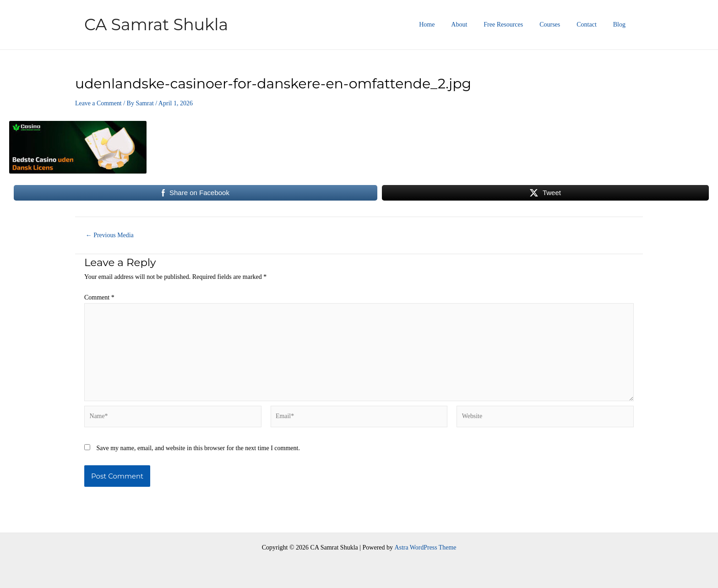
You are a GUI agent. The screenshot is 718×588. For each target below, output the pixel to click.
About (476, 24)
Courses (559, 24)
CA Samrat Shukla (156, 24)
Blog (621, 24)
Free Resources (516, 24)
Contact (592, 24)
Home (447, 24)
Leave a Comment (99, 103)
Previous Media (110, 235)
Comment (99, 297)
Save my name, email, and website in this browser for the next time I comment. (198, 449)
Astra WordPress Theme (425, 547)
